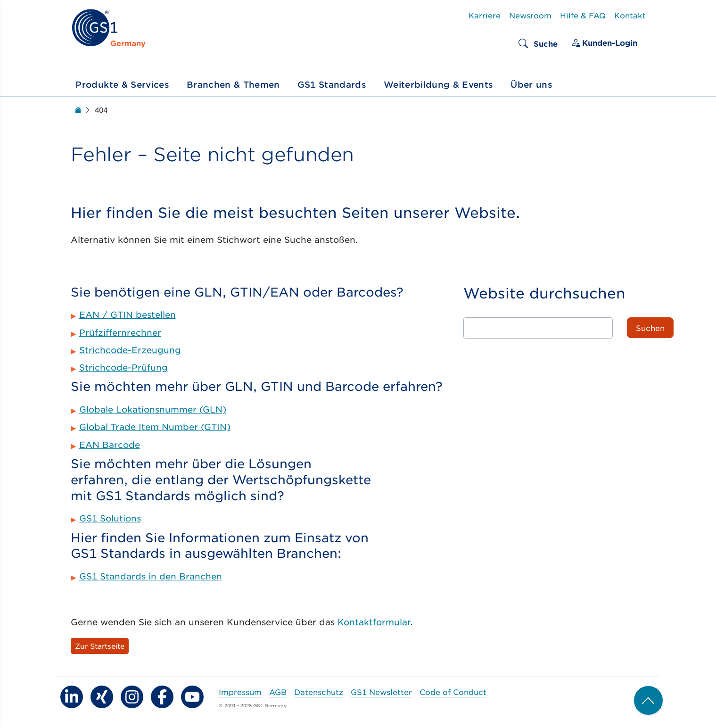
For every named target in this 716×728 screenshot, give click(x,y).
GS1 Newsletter (381, 692)
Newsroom (530, 15)
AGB (278, 692)
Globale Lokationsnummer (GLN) (153, 409)
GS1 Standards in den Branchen (151, 576)
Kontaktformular (374, 622)
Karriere (485, 15)
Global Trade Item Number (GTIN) (155, 427)
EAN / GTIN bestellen (128, 314)
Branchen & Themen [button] (233, 84)
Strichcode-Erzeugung (130, 350)
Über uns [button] (531, 84)
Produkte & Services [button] (122, 84)
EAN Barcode (110, 445)
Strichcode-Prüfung (123, 367)
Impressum (240, 692)
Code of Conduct (453, 692)
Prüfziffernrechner (120, 332)
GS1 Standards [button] (332, 84)
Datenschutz (319, 692)
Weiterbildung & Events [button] (438, 84)
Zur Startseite (100, 646)
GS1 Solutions (110, 518)
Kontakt (630, 15)
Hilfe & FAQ (583, 15)
